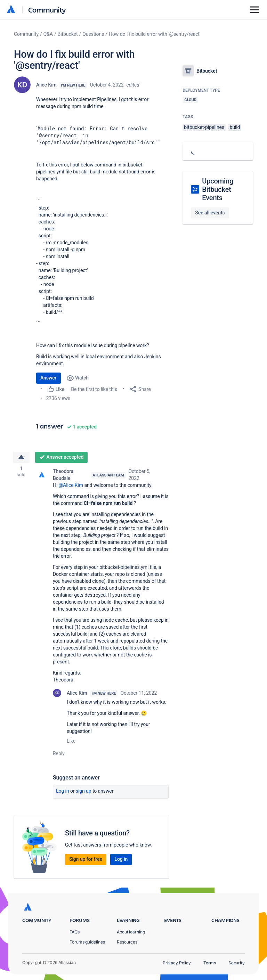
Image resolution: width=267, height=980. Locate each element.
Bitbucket (68, 34)
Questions (93, 34)
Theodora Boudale (63, 475)
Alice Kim (46, 85)
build (235, 127)
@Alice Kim (71, 486)
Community (47, 10)
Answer (48, 378)
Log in (63, 792)
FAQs (75, 932)
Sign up (84, 792)
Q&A (48, 34)
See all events (210, 213)
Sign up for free (86, 860)
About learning (131, 932)
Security (237, 963)
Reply (59, 754)
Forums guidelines (87, 942)
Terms (210, 963)
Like (71, 742)
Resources (127, 942)
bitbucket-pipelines (204, 127)
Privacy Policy (177, 963)
